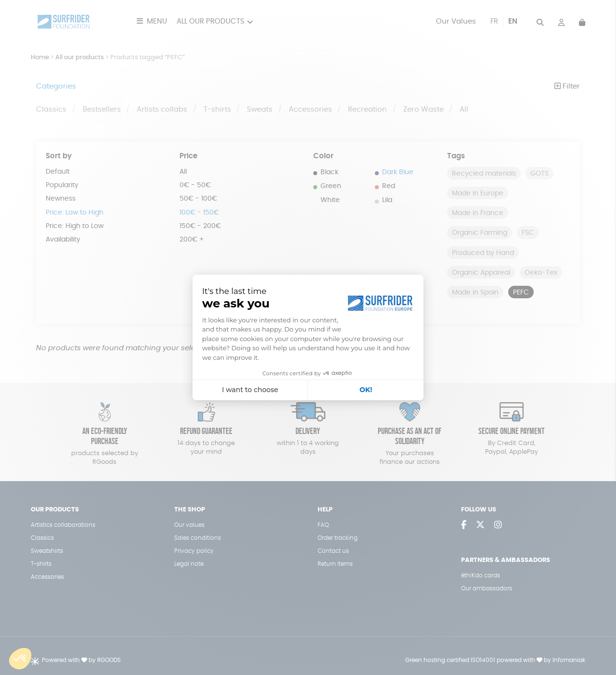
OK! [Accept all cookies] (366, 390)
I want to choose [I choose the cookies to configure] (250, 390)
